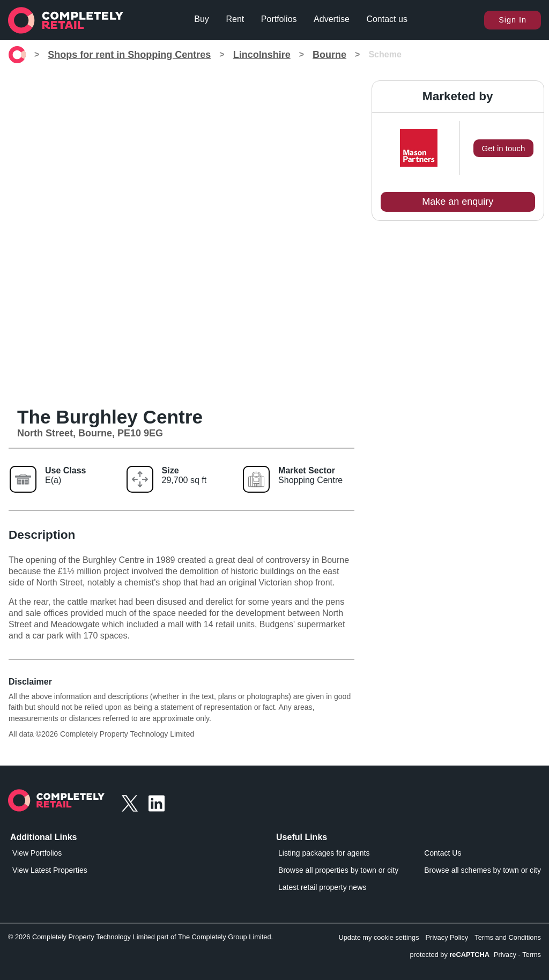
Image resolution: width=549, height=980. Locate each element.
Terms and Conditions (508, 937)
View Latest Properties (50, 870)
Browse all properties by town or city (338, 870)
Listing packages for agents (324, 853)
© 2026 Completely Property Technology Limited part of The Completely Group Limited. (140, 937)
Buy (202, 19)
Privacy (505, 955)
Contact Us (443, 853)
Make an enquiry (458, 202)
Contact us (387, 19)
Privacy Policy (447, 937)
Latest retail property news (322, 887)
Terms (532, 955)
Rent (235, 19)
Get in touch (504, 148)
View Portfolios (37, 853)
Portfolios (279, 19)
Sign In (513, 20)
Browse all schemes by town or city (483, 870)
